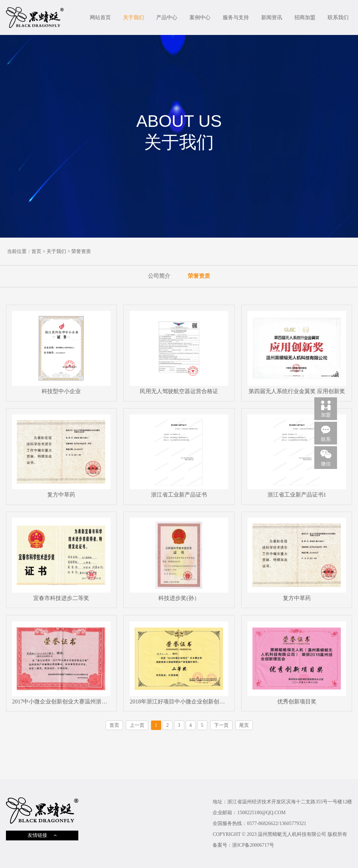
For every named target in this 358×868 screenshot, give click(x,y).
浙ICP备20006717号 (253, 845)
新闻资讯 (272, 17)
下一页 (221, 725)
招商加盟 (305, 17)
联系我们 (338, 17)
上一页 (137, 725)
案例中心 (200, 17)
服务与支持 (236, 17)
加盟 (326, 408)
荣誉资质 (81, 251)
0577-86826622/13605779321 (277, 823)
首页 (36, 251)
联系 (326, 433)
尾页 (244, 725)
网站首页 (100, 17)
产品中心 (167, 17)
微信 (326, 457)
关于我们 (134, 17)
